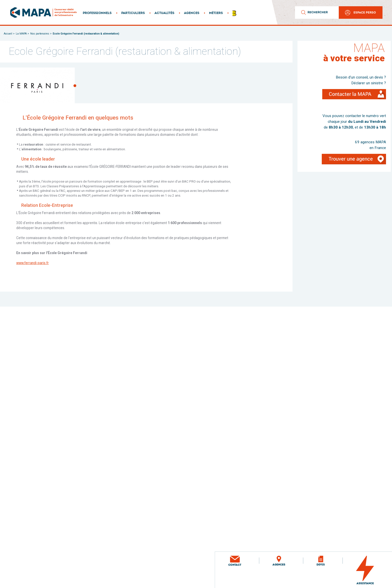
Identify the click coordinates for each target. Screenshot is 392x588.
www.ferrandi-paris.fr (32, 263)
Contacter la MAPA (347, 97)
